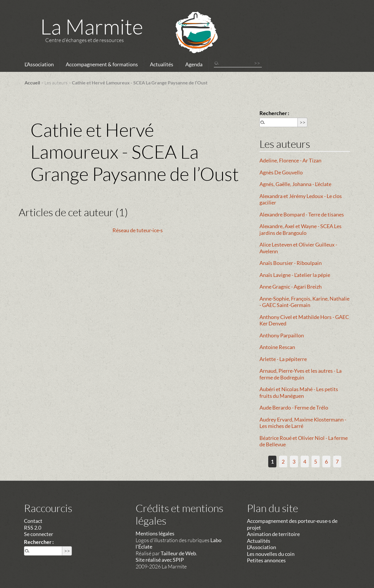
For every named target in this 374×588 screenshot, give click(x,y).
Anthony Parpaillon (282, 335)
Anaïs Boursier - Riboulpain (291, 263)
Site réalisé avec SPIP (160, 560)
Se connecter (39, 534)
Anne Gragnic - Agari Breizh (291, 287)
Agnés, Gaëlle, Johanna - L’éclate (295, 184)
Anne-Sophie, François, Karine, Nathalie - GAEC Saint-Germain (304, 302)
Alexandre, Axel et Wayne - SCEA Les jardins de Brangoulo (301, 229)
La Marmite (92, 26)
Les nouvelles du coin (271, 554)
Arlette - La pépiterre (283, 359)
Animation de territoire (273, 534)
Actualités (162, 64)
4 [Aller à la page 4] (305, 462)
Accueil (32, 83)
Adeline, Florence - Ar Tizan (290, 160)
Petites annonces (266, 560)
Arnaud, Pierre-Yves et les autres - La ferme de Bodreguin (301, 374)
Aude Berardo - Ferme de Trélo (294, 407)
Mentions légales (155, 533)
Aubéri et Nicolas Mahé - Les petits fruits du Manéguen (299, 392)
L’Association (39, 64)
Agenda (194, 64)
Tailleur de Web (178, 553)
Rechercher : (274, 113)
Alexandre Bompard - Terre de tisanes (302, 214)
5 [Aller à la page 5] (316, 462)
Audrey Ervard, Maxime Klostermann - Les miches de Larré (303, 423)
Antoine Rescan (277, 347)
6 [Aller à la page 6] (326, 462)
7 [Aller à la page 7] (337, 462)
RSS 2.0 (33, 528)
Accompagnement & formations (102, 64)
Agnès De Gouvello (281, 172)
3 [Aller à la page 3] (294, 462)
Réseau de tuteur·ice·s (138, 230)
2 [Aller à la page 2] (283, 462)
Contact (33, 521)
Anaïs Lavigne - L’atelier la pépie (295, 275)
